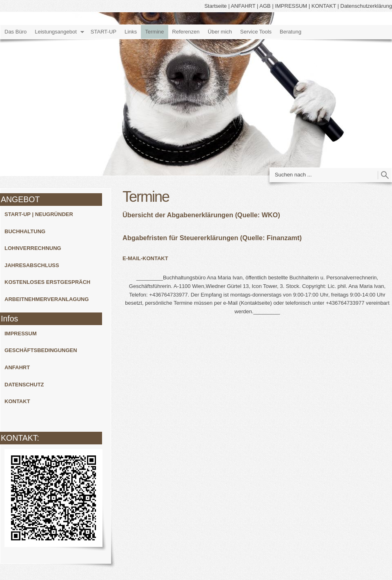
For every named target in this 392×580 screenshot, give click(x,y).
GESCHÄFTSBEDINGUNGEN (41, 350)
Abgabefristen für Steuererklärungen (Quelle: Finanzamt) (212, 238)
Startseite (215, 6)
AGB (265, 6)
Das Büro (16, 32)
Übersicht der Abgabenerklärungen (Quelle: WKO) (201, 215)
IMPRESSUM (291, 6)
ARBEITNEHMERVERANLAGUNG (47, 299)
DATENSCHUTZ (24, 385)
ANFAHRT (243, 6)
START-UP (104, 32)
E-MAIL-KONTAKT (145, 258)
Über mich (220, 32)
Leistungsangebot (56, 32)
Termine (154, 32)
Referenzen (186, 32)
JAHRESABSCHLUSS (32, 265)
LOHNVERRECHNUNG (33, 248)
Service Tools (256, 32)
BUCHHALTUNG (25, 231)
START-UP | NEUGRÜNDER (39, 214)
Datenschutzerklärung (366, 6)
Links (131, 32)
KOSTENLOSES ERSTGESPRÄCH (47, 282)
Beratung (291, 32)
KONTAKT (324, 6)
